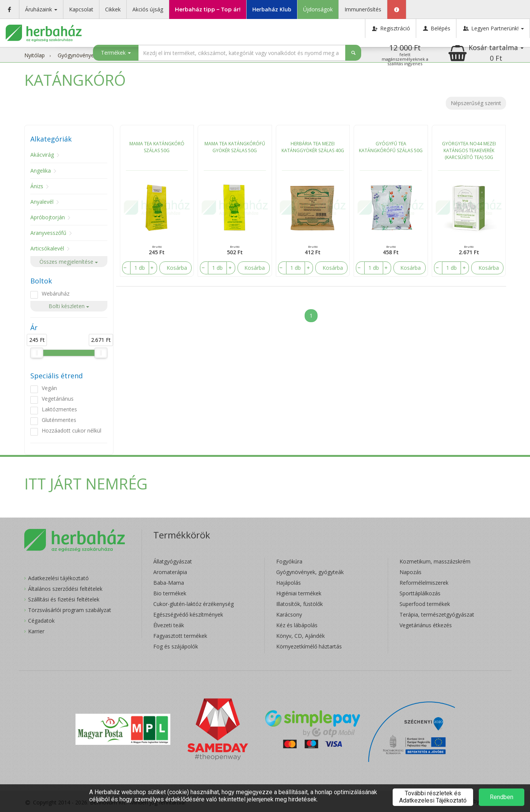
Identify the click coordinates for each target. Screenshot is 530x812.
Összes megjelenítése (69, 262)
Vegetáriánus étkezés (426, 625)
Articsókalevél (47, 248)
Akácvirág (42, 155)
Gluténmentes (59, 420)
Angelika (41, 171)
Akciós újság (148, 9)
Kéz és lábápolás (297, 625)
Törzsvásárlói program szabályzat (70, 610)
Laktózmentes (59, 409)
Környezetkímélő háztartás (309, 646)
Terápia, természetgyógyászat (437, 615)
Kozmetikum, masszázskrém (435, 561)
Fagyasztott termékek (180, 636)
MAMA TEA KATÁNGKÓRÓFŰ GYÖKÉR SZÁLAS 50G (235, 147)
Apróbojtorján (48, 217)
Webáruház (56, 293)
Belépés (436, 28)
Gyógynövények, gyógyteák (310, 572)
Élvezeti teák (169, 625)
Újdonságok (318, 9)
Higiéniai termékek (299, 593)
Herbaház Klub (272, 9)
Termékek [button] (116, 53)
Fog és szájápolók (176, 646)
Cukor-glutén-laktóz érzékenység (193, 604)
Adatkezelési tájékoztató (58, 578)
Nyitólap (35, 55)
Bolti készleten (69, 306)
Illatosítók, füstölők (300, 604)
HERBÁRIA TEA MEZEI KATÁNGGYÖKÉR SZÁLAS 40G (313, 147)
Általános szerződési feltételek (65, 589)
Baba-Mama (169, 583)
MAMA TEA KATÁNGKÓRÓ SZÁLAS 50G (157, 147)
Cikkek (113, 9)
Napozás (410, 572)
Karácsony (289, 615)
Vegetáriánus (58, 399)
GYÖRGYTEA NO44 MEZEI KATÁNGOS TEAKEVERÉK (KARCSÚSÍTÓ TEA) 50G (469, 150)
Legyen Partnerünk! (493, 28)
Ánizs (37, 186)
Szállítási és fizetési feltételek (64, 599)
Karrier (36, 631)
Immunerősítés (363, 9)
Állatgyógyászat (173, 561)
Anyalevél (42, 202)
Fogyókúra (289, 561)
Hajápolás (289, 583)
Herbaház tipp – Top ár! (208, 9)
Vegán (49, 388)
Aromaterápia (170, 572)
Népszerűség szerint (476, 103)
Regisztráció (391, 28)
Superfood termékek (425, 604)
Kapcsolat (81, 9)
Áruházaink (41, 9)
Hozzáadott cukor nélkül (72, 430)
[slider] (37, 353)
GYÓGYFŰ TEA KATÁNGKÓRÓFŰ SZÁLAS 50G (391, 147)
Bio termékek (170, 593)
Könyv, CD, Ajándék (300, 636)
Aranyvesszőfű (48, 233)
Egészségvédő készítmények (188, 615)
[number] (139, 268)
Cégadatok (41, 621)
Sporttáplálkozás (420, 593)
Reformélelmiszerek (424, 583)
